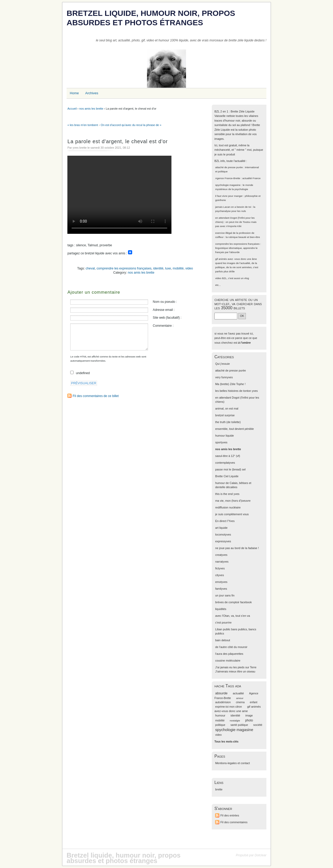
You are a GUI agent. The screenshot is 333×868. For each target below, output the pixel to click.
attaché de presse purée (229, 167)
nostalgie (235, 721)
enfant (254, 702)
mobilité (178, 268)
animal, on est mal (227, 408)
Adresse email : (164, 310)
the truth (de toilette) (228, 422)
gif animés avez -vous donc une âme (236, 259)
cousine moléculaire (228, 661)
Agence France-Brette (228, 178)
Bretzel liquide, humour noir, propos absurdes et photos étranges (151, 18)
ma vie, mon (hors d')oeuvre (233, 501)
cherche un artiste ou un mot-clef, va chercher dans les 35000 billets (238, 304)
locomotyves (223, 534)
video (189, 268)
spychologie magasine (228, 185)
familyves (221, 589)
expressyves (223, 541)
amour (240, 698)
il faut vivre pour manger (229, 196)
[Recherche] (226, 316)
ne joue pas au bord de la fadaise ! (237, 548)
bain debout (223, 640)
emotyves (221, 582)
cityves (219, 575)
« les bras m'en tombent (83, 125)
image (249, 716)
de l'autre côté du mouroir (231, 647)
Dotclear (261, 855)
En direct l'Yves (225, 521)
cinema (240, 702)
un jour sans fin (225, 595)
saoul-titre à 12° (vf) (228, 456)
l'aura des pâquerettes (229, 654)
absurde (221, 693)
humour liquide (225, 436)
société (258, 725)
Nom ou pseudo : (165, 302)
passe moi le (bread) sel (230, 469)
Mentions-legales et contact (232, 763)
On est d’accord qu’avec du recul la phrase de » (131, 125)
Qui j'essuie (222, 364)
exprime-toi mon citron (229, 707)
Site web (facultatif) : (167, 318)
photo (249, 720)
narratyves (222, 562)
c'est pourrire (223, 622)
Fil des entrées (230, 815)
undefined (83, 373)
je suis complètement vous (232, 514)
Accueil (72, 109)
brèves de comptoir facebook (233, 602)
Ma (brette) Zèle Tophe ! (230, 384)
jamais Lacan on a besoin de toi (233, 207)
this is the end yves (227, 494)
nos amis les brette (91, 109)
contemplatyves (225, 463)
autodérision (223, 702)
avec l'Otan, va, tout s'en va (233, 616)
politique (220, 725)
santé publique (239, 725)
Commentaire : (163, 326)
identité (158, 268)
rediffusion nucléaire (228, 507)
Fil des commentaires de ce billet (96, 396)
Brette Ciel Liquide (227, 476)
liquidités (221, 609)
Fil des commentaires (234, 822)
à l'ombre (244, 343)
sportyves (221, 442)
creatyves (221, 555)
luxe (168, 268)
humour (220, 715)
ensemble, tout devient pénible (234, 429)
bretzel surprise (225, 415)
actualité (238, 693)
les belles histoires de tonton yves (236, 391)
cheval (90, 268)
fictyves (220, 568)
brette (219, 789)
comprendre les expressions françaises (124, 268)
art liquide (221, 528)
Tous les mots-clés (226, 742)
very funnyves (224, 377)
